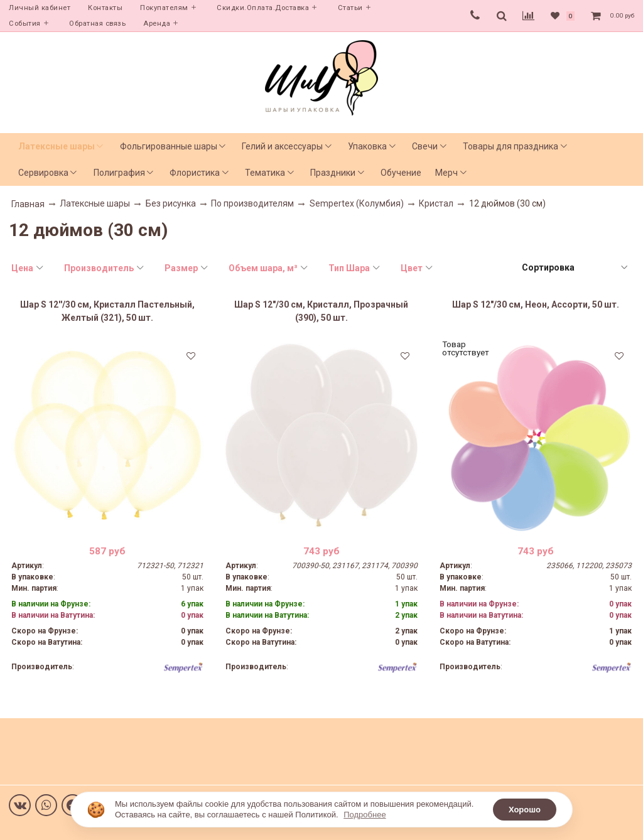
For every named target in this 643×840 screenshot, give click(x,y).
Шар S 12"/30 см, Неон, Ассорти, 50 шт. (536, 304)
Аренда (157, 24)
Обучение (401, 173)
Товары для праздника (511, 146)
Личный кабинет (40, 8)
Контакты (105, 8)
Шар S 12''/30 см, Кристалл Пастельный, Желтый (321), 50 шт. (107, 311)
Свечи (425, 146)
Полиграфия (119, 173)
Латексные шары (57, 146)
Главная (28, 204)
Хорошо (525, 810)
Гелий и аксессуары (282, 146)
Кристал (436, 203)
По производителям (252, 203)
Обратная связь (97, 24)
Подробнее (365, 815)
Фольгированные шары (169, 146)
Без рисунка (171, 203)
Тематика (265, 173)
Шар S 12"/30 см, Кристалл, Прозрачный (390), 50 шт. (321, 311)
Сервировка (43, 173)
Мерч (446, 173)
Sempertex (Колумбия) (357, 203)
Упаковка (367, 146)
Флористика (195, 173)
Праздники (333, 173)
